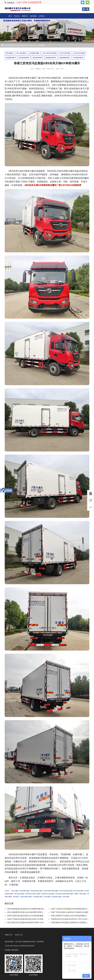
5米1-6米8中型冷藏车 (50, 53)
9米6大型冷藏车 (65, 53)
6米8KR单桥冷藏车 (37, 891)
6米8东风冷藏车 (19, 894)
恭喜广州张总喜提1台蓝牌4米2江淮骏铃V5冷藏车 (70, 912)
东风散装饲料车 (11, 58)
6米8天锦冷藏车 (79, 891)
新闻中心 (25, 16)
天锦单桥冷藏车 (38, 897)
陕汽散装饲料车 (24, 58)
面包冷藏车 (9, 53)
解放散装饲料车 (51, 58)
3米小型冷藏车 (21, 53)
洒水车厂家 (19, 935)
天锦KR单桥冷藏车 (26, 897)
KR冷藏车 (16, 897)
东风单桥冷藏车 (57, 897)
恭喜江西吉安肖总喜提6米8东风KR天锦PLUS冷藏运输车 (29, 922)
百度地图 (8, 950)
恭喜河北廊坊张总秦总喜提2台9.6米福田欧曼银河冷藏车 (29, 916)
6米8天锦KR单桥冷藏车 (51, 891)
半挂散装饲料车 (78, 58)
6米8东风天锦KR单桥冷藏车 (64, 894)
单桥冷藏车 (83, 894)
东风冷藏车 (66, 897)
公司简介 (42, 16)
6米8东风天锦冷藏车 (48, 894)
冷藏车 (76, 894)
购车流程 (33, 16)
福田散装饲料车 (65, 58)
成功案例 (41, 45)
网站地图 (15, 950)
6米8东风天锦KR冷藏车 (33, 894)
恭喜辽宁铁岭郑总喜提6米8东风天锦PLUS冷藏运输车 (28, 919)
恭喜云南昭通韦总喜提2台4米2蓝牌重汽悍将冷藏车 (27, 912)
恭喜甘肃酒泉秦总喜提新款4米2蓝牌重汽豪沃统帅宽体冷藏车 (30, 909)
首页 (10, 16)
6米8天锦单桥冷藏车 (66, 891)
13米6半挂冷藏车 (79, 53)
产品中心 (17, 16)
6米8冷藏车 (15, 891)
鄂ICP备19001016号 (28, 946)
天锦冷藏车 (47, 897)
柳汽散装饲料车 (38, 58)
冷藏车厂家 (8, 935)
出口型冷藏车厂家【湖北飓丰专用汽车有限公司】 (18, 9)
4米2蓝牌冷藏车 (34, 53)
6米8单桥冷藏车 (25, 891)
